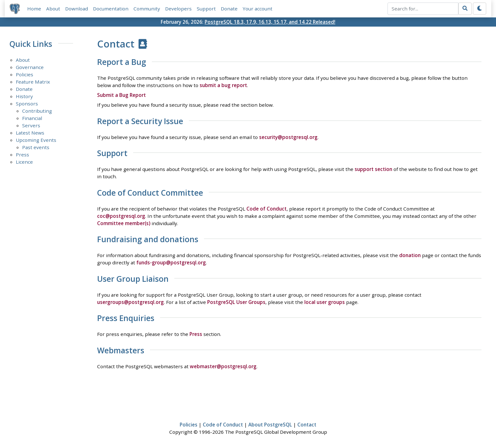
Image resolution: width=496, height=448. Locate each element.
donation (410, 255)
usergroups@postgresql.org (130, 302)
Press (22, 155)
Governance (30, 67)
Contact (307, 425)
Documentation (111, 9)
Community (147, 9)
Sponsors (27, 104)
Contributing (37, 111)
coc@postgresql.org (121, 216)
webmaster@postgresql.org (223, 366)
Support (206, 9)
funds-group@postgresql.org (171, 262)
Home (34, 9)
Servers (31, 125)
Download (77, 9)
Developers (178, 9)
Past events (36, 147)
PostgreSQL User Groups (236, 302)
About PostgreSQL (270, 425)
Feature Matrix (33, 82)
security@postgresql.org (288, 137)
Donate (229, 9)
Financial (32, 118)
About (53, 9)
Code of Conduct (267, 209)
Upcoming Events (36, 140)
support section (373, 169)
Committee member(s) (124, 223)
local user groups (325, 302)
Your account (257, 9)
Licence (24, 162)
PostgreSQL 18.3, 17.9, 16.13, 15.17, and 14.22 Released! (270, 22)
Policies (25, 74)
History (24, 96)
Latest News (30, 133)
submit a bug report (223, 85)
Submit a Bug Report (121, 95)
